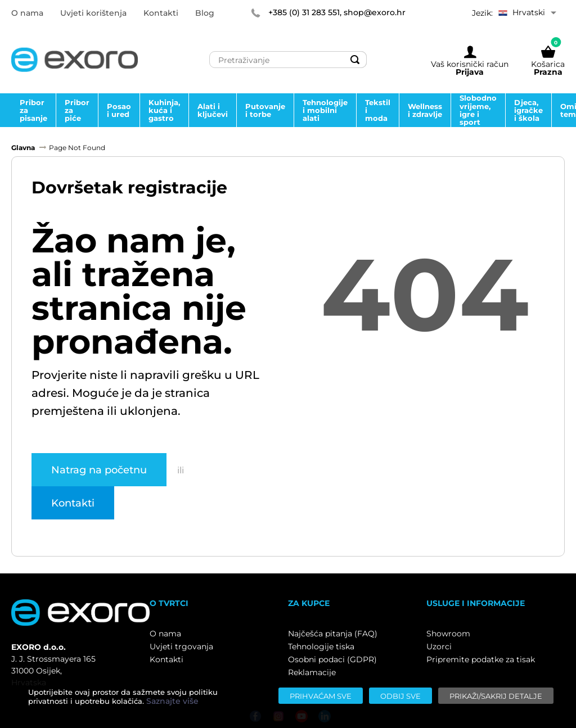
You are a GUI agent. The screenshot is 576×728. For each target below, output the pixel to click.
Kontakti (73, 503)
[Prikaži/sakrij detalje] (496, 696)
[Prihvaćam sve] (321, 696)
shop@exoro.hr (375, 12)
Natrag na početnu (99, 469)
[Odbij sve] (400, 696)
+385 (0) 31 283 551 (304, 12)
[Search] (355, 60)
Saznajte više (172, 701)
